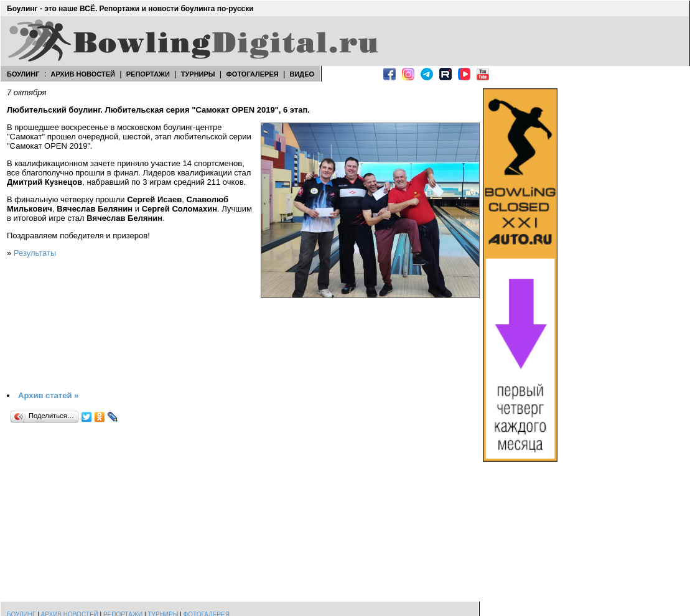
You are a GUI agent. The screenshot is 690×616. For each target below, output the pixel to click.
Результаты (35, 253)
